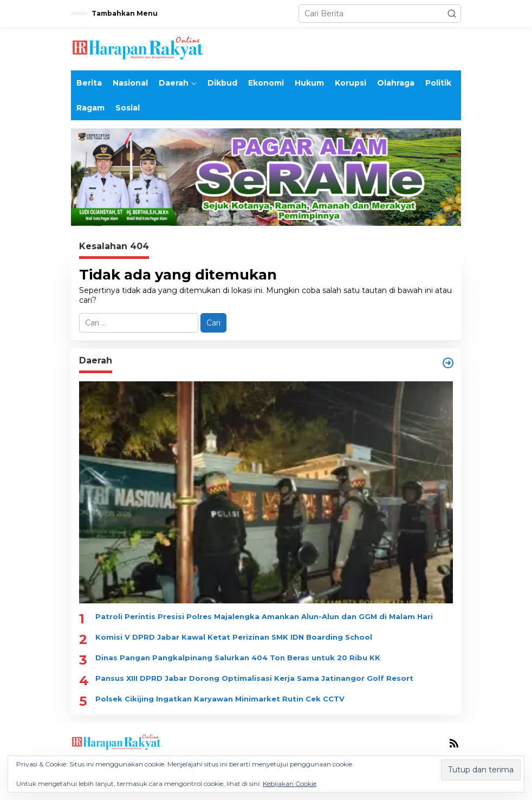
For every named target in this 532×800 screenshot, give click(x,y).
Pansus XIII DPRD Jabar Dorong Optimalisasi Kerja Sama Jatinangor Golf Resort (254, 678)
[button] (452, 14)
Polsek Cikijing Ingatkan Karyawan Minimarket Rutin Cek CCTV (220, 699)
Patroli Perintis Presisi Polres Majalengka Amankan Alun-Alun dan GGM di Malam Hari (264, 616)
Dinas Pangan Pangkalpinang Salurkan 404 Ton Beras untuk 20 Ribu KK (238, 658)
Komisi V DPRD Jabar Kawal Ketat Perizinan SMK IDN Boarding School (234, 637)
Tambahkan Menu (125, 13)
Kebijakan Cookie (290, 783)
